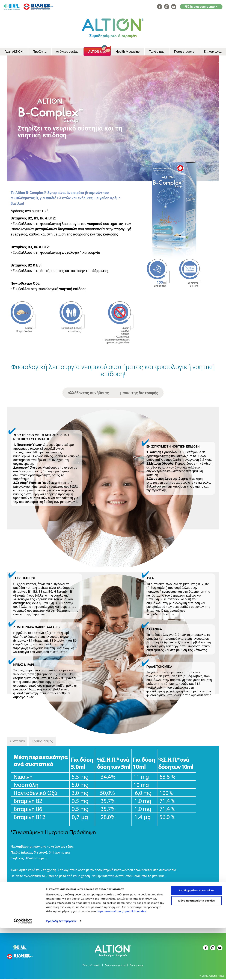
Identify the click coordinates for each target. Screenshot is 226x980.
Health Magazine (128, 52)
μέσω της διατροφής (139, 394)
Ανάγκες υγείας (67, 52)
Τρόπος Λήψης (42, 742)
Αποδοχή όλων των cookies (197, 942)
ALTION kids (97, 52)
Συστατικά (17, 742)
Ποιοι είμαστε (184, 52)
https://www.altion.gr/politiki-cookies (121, 963)
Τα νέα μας (157, 52)
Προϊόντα (40, 52)
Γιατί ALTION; (14, 52)
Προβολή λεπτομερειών (61, 973)
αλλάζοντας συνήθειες (88, 394)
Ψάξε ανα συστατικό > (201, 7)
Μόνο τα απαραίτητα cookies (197, 953)
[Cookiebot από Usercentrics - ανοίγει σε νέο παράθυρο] (23, 973)
